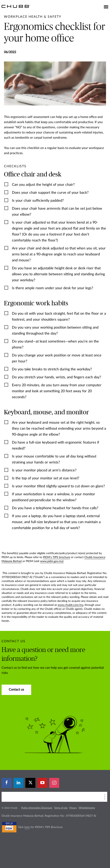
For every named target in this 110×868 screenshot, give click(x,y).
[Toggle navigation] (106, 7)
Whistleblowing (87, 808)
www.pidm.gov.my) (52, 561)
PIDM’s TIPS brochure (56, 557)
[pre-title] (33, 17)
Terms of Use (61, 808)
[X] (30, 783)
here (27, 827)
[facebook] (7, 783)
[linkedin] (18, 783)
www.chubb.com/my (70, 605)
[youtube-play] (42, 783)
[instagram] (54, 783)
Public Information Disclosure (37, 808)
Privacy (73, 808)
